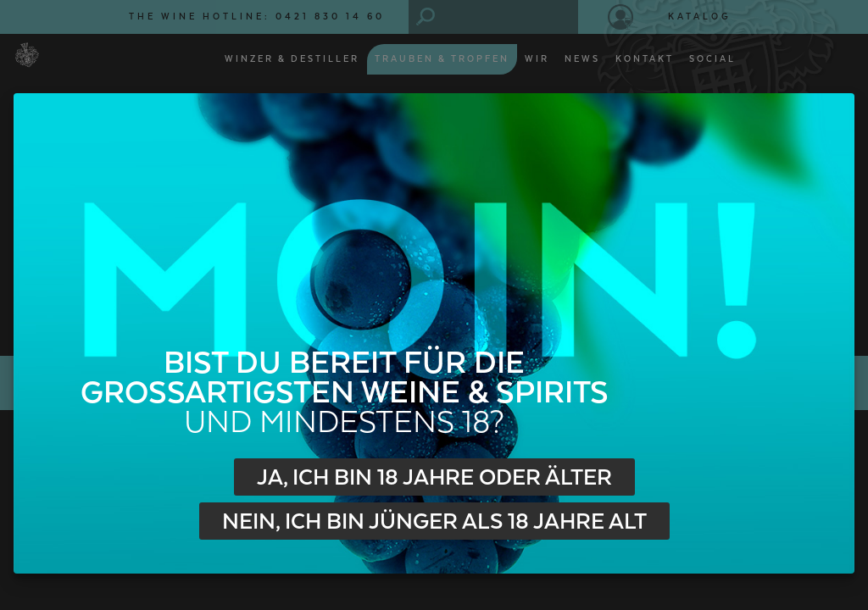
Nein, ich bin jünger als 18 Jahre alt (434, 522)
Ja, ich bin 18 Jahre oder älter (434, 478)
